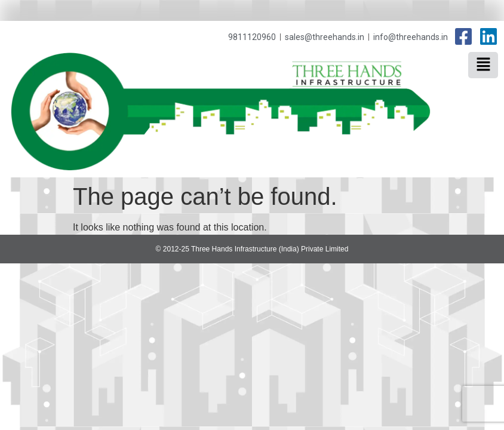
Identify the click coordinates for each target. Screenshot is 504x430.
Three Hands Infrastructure (417, 76)
